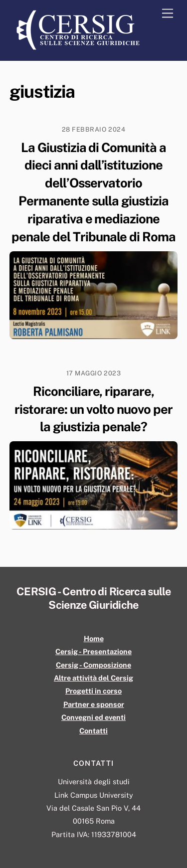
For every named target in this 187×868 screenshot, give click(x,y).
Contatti (93, 731)
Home (94, 638)
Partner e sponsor (94, 704)
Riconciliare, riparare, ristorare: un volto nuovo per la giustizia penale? (93, 409)
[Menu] (168, 14)
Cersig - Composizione (93, 665)
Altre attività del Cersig (93, 678)
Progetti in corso (93, 691)
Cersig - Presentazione (93, 651)
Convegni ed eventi (93, 717)
